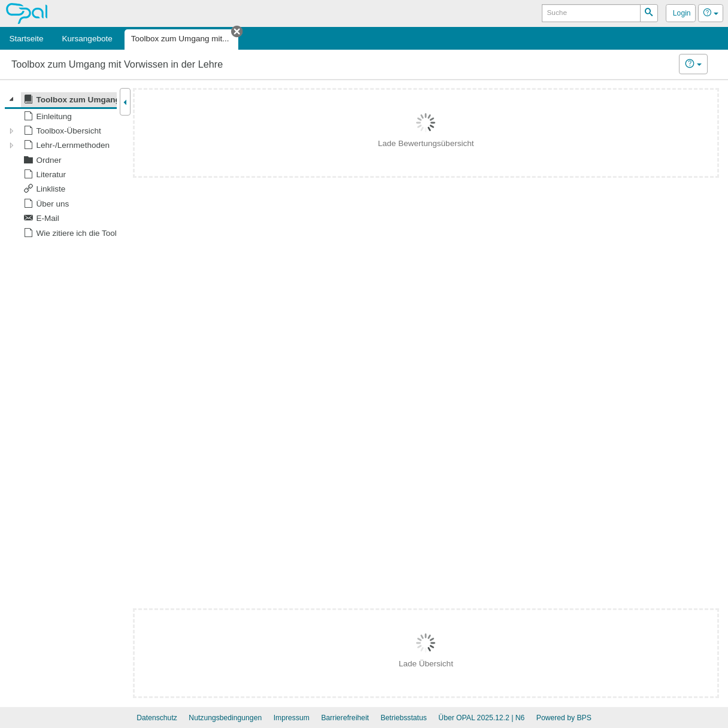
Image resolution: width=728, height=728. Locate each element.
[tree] (61, 166)
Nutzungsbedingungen (225, 718)
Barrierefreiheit (345, 718)
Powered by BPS (564, 718)
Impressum (292, 718)
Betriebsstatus (404, 718)
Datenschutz (157, 718)
